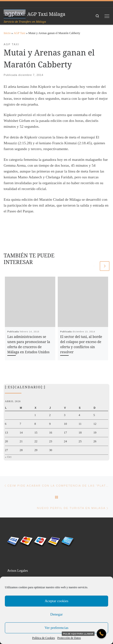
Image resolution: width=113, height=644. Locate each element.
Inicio (7, 33)
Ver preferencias (56, 628)
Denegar (57, 614)
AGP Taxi (19, 33)
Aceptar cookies (56, 601)
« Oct (8, 457)
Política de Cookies (43, 638)
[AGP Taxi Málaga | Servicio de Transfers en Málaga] (15, 14)
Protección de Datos (69, 638)
